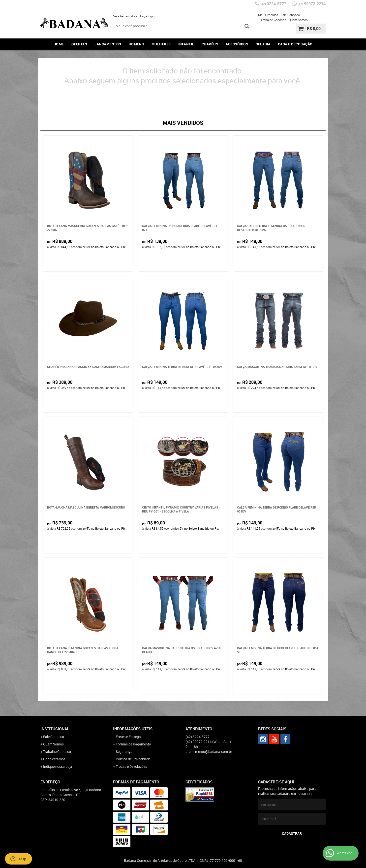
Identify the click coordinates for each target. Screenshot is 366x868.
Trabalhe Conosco (273, 20)
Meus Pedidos (268, 15)
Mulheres (161, 44)
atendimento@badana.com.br (209, 752)
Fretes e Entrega (128, 737)
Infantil (186, 44)
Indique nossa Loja (58, 766)
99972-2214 (312, 4)
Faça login (147, 16)
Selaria (263, 44)
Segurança (124, 752)
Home (59, 44)
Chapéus (210, 44)
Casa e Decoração (295, 44)
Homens (136, 44)
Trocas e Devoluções (131, 766)
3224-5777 (273, 4)
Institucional (55, 729)
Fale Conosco (290, 15)
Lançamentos (108, 44)
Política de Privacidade (133, 759)
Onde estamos (54, 759)
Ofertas (79, 44)
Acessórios (237, 44)
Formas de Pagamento (133, 744)
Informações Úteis (133, 729)
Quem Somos (298, 20)
